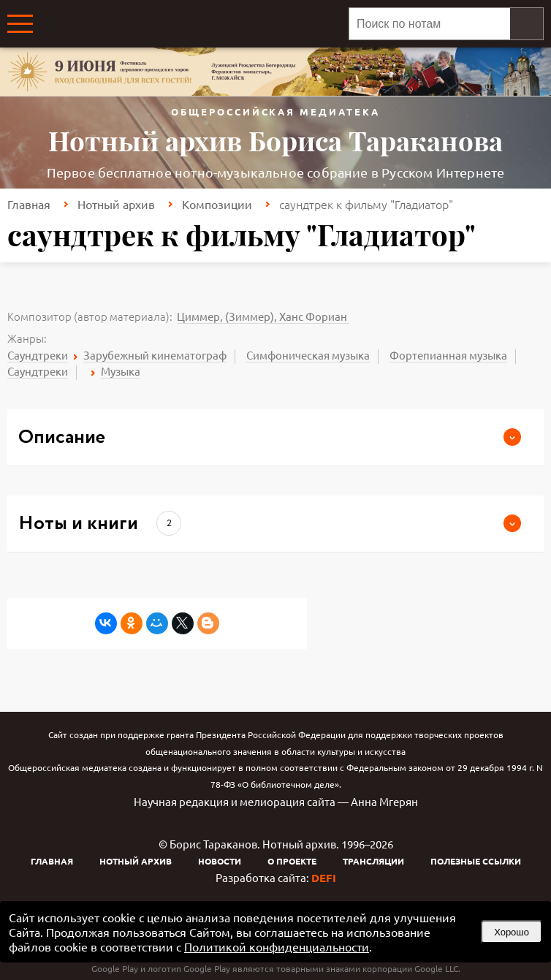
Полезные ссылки (476, 861)
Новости (220, 861)
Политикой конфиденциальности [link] (277, 946)
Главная (29, 204)
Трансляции (373, 861)
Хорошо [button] (512, 932)
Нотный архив (116, 204)
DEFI (324, 878)
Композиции (217, 204)
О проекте (292, 861)
